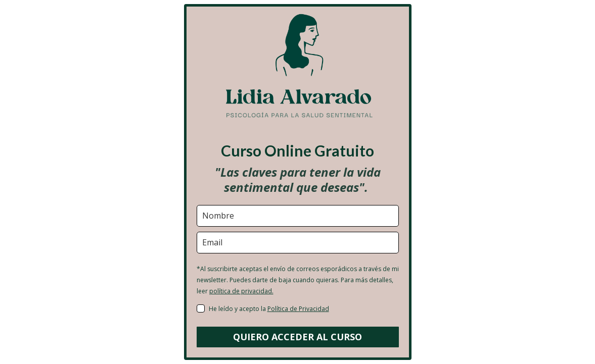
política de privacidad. (241, 291)
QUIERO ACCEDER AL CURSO (297, 337)
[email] (298, 243)
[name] (298, 216)
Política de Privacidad (298, 309)
